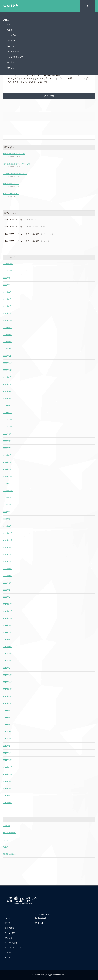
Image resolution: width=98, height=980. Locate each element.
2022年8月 (7, 441)
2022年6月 (7, 455)
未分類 (6, 840)
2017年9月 (7, 781)
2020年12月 (8, 533)
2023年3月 (7, 398)
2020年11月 (8, 540)
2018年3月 (7, 739)
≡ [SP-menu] (88, 6)
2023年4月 (7, 391)
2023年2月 (7, 406)
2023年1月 (7, 413)
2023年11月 (8, 363)
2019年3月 (7, 654)
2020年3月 (7, 583)
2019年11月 (8, 611)
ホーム (10, 24)
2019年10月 (8, 618)
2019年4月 (7, 647)
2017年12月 (8, 760)
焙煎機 (10, 30)
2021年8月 (7, 505)
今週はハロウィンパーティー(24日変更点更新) (22, 234)
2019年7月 (7, 632)
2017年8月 (7, 788)
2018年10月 (8, 689)
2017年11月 (8, 767)
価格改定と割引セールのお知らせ (16, 164)
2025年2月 (7, 306)
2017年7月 (7, 796)
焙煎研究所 (11, 6)
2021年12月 (8, 476)
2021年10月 (8, 491)
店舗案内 (11, 62)
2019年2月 (7, 661)
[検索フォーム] (46, 137)
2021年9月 (7, 498)
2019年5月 (7, 640)
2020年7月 (7, 554)
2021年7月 (7, 512)
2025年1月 (7, 313)
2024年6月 (7, 342)
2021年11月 (8, 484)
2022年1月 (7, 469)
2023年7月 (7, 384)
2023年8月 (7, 377)
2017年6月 (7, 803)
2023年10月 (8, 370)
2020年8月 (7, 547)
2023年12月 (8, 356)
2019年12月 (8, 604)
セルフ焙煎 (11, 35)
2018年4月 (7, 732)
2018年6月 (7, 718)
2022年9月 (7, 434)
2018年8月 (7, 703)
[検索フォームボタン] (93, 137)
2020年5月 (7, 569)
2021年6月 (7, 519)
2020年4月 (7, 576)
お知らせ (11, 46)
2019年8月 (7, 625)
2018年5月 (7, 725)
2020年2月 (7, 590)
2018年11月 (8, 682)
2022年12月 (8, 420)
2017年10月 (8, 774)
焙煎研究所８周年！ (11, 194)
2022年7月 (7, 448)
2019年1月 (7, 668)
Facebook (42, 918)
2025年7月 (7, 285)
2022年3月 (7, 462)
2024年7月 (7, 335)
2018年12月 (8, 675)
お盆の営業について (11, 184)
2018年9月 (7, 696)
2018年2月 (7, 746)
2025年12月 (8, 264)
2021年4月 (7, 526)
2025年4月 (7, 292)
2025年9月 (7, 278)
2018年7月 (7, 711)
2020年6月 (7, 561)
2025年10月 (8, 271)
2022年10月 (8, 427)
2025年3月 (7, 299)
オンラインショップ (15, 57)
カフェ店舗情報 (13, 52)
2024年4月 (7, 349)
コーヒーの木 (12, 41)
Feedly (41, 923)
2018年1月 (7, 753)
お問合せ (11, 68)
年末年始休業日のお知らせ (14, 154)
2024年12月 (8, 320)
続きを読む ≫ (49, 96)
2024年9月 (7, 328)
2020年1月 (7, 597)
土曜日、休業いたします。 (14, 220)
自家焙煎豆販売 (9, 854)
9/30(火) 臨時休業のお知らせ (15, 174)
